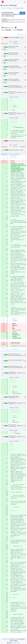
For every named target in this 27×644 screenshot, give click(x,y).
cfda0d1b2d (20, 30)
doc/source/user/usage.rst (13, 437)
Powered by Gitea (7, 639)
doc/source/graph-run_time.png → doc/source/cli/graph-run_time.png (15, 73)
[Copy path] (22, 38)
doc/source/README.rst (15, 38)
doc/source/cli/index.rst (12, 93)
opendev (6, 5)
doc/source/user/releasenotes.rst (12, 426)
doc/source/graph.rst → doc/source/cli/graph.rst (16, 86)
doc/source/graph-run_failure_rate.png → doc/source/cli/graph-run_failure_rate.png (15, 67)
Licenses (15, 643)
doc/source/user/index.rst (12, 403)
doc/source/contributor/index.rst (12, 114)
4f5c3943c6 (8, 30)
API (19, 643)
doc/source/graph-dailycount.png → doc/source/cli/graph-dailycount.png (15, 54)
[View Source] (2, 50)
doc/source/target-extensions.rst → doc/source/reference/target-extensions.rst (16, 397)
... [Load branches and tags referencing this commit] (2, 24)
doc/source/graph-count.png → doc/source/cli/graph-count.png (15, 47)
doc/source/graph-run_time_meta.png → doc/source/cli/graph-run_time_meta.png (15, 80)
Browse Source (22, 13)
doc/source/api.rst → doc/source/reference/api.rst (16, 355)
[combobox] (18, 35)
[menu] (25, 35)
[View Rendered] (5, 50)
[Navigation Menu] (25, 2)
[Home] (3, 2)
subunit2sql (13, 5)
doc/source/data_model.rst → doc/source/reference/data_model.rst (16, 361)
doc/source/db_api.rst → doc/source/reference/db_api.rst (16, 367)
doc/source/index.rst (15, 150)
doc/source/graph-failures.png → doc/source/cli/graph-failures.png (15, 60)
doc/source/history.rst (15, 141)
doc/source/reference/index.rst (13, 373)
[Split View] (22, 35)
